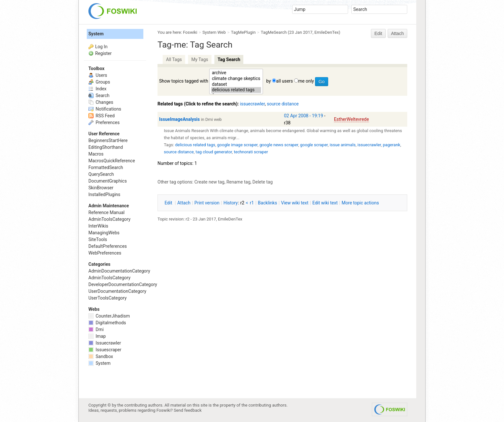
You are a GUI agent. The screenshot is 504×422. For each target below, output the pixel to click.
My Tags (200, 59)
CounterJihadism (109, 316)
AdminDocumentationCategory (119, 271)
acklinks (267, 203)
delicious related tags (236, 90)
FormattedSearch (106, 167)
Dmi (96, 329)
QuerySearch (101, 174)
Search (99, 95)
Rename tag (238, 182)
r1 (252, 203)
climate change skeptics (236, 79)
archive (236, 73)
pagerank (392, 145)
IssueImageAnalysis (180, 119)
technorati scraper (251, 152)
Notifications (105, 109)
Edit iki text (325, 203)
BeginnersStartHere (108, 140)
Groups (99, 82)
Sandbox (101, 356)
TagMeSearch (274, 32)
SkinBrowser (101, 188)
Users (98, 75)
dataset (236, 85)
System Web (214, 32)
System (96, 34)
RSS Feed (102, 116)
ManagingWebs (104, 233)
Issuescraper (105, 350)
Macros (96, 154)
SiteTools (98, 239)
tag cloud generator (214, 152)
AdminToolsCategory (109, 219)
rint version (207, 203)
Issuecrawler (105, 343)
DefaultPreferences (108, 246)
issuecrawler (252, 104)
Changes (101, 102)
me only (306, 81)
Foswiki (190, 32)
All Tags (174, 59)
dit (169, 203)
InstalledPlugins (104, 194)
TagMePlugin (243, 32)
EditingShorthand (106, 147)
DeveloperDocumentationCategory (123, 284)
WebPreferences (105, 253)
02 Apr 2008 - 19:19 (304, 116)
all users (284, 81)
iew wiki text (295, 203)
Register (103, 53)
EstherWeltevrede (351, 119)
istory (231, 203)
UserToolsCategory (108, 298)
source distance (283, 104)
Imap (97, 336)
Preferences (104, 122)
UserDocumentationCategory (117, 291)
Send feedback (188, 410)
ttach (184, 203)
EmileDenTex (327, 32)
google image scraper (237, 145)
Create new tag (209, 182)
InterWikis (98, 226)
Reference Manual (106, 212)
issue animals (343, 145)
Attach (398, 33)
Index (97, 89)
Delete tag (262, 182)
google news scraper (279, 145)
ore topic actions (360, 203)
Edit (378, 33)
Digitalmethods (107, 323)
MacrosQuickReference (112, 161)
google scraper (314, 145)
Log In (101, 47)
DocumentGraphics (108, 181)
